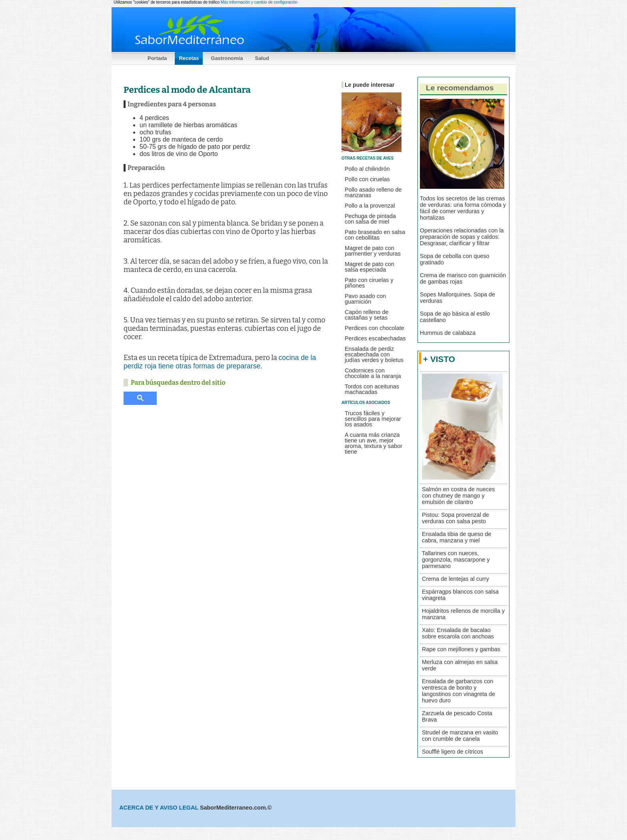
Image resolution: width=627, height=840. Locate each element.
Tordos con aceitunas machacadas (372, 389)
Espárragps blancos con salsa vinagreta (460, 595)
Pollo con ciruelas (367, 179)
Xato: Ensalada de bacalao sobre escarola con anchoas (458, 633)
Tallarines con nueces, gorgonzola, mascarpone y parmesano (456, 560)
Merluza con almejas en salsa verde (460, 665)
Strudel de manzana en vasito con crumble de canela (460, 736)
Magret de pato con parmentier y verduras (373, 251)
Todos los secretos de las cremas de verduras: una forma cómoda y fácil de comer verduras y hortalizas (463, 208)
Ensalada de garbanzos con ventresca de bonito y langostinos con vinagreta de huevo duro (458, 691)
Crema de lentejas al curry (455, 579)
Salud (262, 58)
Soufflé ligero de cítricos (452, 752)
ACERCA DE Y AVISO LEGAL (160, 808)
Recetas (189, 58)
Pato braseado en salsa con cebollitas (375, 235)
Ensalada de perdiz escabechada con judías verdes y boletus (374, 354)
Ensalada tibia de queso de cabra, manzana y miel (457, 537)
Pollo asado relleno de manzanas (373, 192)
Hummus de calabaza (448, 333)
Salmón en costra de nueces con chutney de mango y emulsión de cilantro (458, 496)
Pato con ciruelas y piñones (369, 283)
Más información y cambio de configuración (259, 2)
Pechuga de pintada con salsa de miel (370, 219)
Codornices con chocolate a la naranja (373, 373)
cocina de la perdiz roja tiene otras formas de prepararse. (220, 362)
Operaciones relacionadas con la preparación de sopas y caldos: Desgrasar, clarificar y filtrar (462, 237)
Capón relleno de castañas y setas (367, 315)
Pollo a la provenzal (370, 206)
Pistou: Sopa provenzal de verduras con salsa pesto (455, 518)
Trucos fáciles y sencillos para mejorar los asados (373, 419)
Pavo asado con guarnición (365, 299)
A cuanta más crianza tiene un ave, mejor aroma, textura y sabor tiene (373, 443)
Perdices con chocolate (374, 328)
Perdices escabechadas (375, 338)
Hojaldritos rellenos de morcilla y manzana (463, 614)
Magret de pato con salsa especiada (369, 267)
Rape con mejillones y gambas (461, 649)
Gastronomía (227, 58)
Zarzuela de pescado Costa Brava (457, 716)
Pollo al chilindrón (367, 169)
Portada (157, 58)
